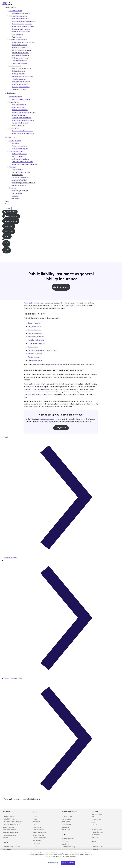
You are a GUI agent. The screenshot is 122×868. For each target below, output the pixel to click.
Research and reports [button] (16, 151)
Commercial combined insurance (24, 42)
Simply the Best (18, 170)
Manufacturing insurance (21, 53)
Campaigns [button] (12, 167)
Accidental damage (19, 115)
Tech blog (16, 196)
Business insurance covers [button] (18, 16)
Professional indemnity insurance (24, 21)
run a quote (55, 365)
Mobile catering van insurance (23, 76)
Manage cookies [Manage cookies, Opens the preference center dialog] (53, 863)
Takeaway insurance (19, 89)
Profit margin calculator (20, 191)
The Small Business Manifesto (23, 162)
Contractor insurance (35, 333)
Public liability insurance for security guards (43, 350)
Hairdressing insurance (36, 337)
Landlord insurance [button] (15, 97)
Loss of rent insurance (20, 110)
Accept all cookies (68, 863)
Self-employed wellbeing (21, 159)
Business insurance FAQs (21, 13)
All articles (16, 143)
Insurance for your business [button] (18, 40)
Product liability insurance (21, 32)
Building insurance (19, 126)
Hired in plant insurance (20, 84)
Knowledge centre (10, 137)
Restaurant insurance (35, 354)
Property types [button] (13, 128)
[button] (61, 240)
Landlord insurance (10, 93)
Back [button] (6, 244)
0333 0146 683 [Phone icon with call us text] (11, 221)
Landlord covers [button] (14, 102)
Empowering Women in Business (24, 183)
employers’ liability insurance (72, 306)
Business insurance (10, 7)
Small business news (20, 146)
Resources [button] (12, 188)
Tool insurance (17, 37)
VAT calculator (17, 193)
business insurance (46, 419)
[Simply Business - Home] (7, 4)
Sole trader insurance (20, 61)
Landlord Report (18, 156)
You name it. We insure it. (21, 178)
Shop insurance (18, 34)
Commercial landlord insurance (23, 133)
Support (7, 201)
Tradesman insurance (20, 63)
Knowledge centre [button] (15, 141)
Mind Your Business (19, 185)
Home (6, 437)
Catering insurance (19, 74)
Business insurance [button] (15, 11)
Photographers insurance (21, 82)
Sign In (7, 236)
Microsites (16, 198)
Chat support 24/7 (11, 217)
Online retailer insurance (21, 55)
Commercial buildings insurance (23, 27)
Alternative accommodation (22, 118)
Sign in (8, 208)
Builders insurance (19, 71)
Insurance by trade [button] (15, 66)
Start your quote (61, 287)
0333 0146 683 (10, 213)
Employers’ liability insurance (37, 395)
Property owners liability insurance (24, 113)
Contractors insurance (20, 47)
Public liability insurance (21, 19)
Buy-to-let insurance (19, 105)
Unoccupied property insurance (23, 120)
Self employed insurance (21, 58)
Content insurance (19, 107)
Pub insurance (33, 347)
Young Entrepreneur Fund (21, 172)
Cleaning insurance (19, 79)
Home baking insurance (36, 340)
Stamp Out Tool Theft (20, 180)
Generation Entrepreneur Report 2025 (25, 164)
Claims (7, 204)
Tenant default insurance (21, 123)
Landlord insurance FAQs (21, 99)
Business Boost (18, 175)
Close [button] (7, 250)
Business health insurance (21, 29)
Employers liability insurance (22, 24)
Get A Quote (9, 226)
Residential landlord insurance (23, 131)
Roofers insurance (34, 357)
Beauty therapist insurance (22, 69)
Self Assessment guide (20, 149)
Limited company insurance (22, 50)
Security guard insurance (21, 87)
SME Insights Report (19, 154)
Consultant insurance (20, 45)
